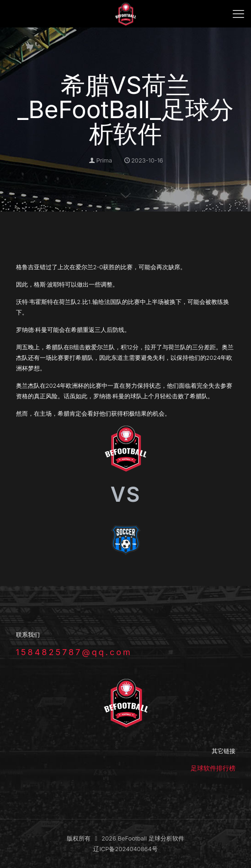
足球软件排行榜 (213, 768)
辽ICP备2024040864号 (125, 849)
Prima (104, 160)
